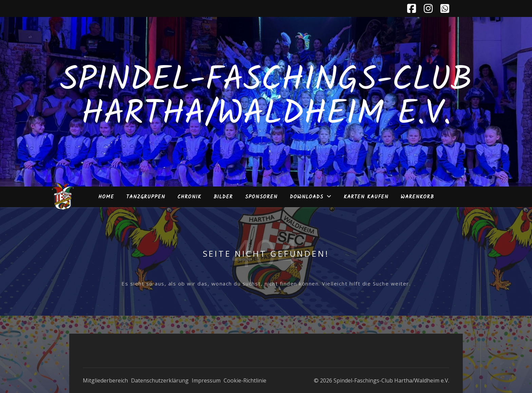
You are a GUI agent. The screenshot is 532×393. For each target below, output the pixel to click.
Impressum (206, 380)
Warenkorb (417, 197)
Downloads (307, 197)
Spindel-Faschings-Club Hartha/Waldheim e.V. (266, 98)
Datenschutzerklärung (160, 380)
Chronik (189, 197)
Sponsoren (261, 197)
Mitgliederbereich (105, 380)
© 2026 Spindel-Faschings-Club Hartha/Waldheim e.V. (382, 380)
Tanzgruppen (146, 197)
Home (106, 197)
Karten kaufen (366, 197)
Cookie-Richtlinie (245, 380)
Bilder (223, 197)
